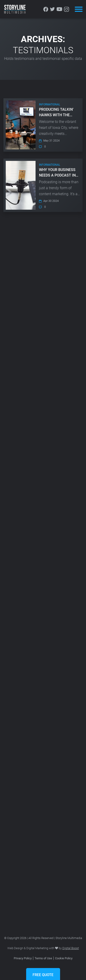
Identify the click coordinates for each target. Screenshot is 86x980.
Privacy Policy (23, 958)
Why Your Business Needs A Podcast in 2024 (57, 173)
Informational (50, 104)
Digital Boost (71, 948)
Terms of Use (43, 958)
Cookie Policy (64, 958)
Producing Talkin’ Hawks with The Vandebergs (56, 113)
